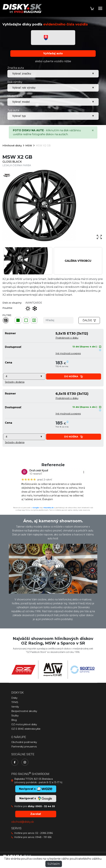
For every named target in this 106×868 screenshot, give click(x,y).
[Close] (93, 130)
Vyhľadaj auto (53, 53)
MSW (29, 145)
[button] (15, 382)
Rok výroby (15, 82)
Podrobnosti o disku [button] (67, 338)
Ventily (15, 707)
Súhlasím (54, 864)
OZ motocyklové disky (24, 724)
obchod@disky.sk (23, 822)
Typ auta (13, 110)
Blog (14, 720)
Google (36, 508)
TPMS (15, 702)
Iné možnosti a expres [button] (68, 353)
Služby (15, 716)
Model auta (15, 96)
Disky (14, 698)
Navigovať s (36, 799)
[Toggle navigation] (100, 8)
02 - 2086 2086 (44, 833)
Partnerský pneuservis (24, 747)
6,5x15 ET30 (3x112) (72, 394)
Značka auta (16, 68)
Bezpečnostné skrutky (24, 711)
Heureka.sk (48, 508)
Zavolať (36, 814)
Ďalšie (89, 320)
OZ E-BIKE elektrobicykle (26, 729)
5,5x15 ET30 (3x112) (72, 333)
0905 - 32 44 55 (45, 806)
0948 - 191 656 (43, 837)
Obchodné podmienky (24, 742)
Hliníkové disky (12, 145)
